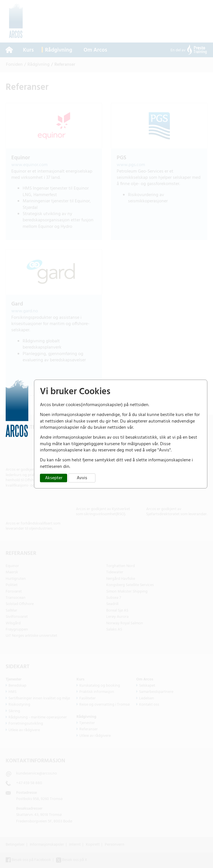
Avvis (82, 478)
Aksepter (54, 478)
